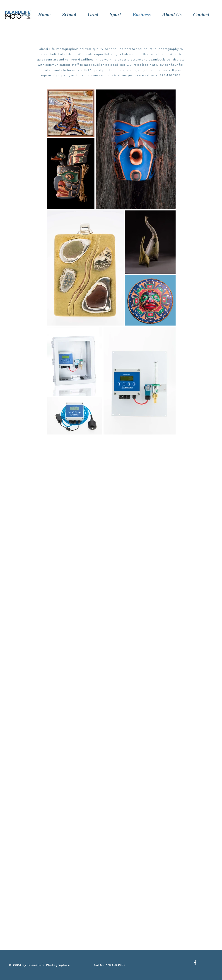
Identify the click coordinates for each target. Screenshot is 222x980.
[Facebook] (195, 963)
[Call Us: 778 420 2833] (110, 965)
